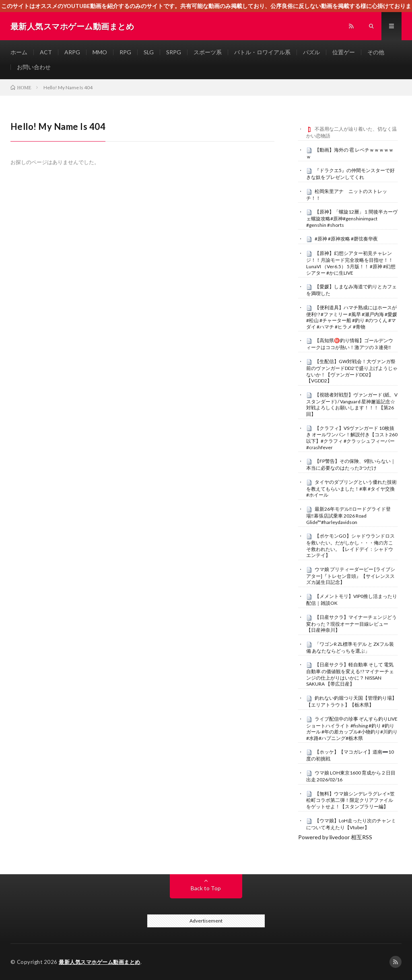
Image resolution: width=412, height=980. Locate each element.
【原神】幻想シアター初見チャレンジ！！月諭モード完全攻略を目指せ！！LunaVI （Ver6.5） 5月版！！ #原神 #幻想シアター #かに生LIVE (351, 263)
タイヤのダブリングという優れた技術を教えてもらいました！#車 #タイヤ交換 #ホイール (351, 489)
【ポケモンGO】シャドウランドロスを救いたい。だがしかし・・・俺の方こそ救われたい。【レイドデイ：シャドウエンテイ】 (350, 545)
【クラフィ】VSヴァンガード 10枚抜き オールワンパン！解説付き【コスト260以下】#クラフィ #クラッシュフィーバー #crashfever (352, 438)
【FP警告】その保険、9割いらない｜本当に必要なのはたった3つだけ (351, 464)
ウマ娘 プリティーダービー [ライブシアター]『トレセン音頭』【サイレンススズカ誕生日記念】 (351, 576)
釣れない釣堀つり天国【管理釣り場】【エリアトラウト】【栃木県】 (351, 701)
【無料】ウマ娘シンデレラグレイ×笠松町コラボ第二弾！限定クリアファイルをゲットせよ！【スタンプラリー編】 (350, 800)
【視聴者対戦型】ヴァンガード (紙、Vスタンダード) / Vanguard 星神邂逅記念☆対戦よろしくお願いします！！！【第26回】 (352, 404)
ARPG (72, 52)
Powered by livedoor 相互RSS (335, 837)
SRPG (174, 52)
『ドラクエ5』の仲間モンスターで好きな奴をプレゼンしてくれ (350, 174)
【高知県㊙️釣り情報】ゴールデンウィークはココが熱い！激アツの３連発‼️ (350, 344)
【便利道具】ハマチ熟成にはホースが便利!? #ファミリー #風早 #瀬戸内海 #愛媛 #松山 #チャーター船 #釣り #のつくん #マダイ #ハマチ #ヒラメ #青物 (352, 317)
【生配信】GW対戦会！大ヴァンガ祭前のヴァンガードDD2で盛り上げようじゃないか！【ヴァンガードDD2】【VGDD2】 (352, 371)
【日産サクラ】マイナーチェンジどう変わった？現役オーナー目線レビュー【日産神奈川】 (351, 624)
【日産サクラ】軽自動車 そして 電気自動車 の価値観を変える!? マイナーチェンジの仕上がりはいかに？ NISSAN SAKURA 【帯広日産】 (350, 674)
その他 (376, 52)
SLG (149, 52)
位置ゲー (344, 52)
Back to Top (206, 888)
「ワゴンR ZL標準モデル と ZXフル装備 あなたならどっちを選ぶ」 (350, 647)
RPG (125, 52)
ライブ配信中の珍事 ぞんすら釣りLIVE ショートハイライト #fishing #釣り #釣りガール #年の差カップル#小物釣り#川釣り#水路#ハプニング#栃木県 (352, 728)
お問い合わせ (34, 67)
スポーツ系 (208, 52)
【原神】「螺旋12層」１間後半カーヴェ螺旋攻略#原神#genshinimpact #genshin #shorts (352, 218)
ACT (46, 52)
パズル (311, 52)
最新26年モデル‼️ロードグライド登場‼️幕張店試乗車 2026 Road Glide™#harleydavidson (348, 516)
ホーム (19, 52)
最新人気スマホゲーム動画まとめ (100, 962)
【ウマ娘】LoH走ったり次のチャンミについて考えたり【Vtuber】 (351, 824)
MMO (100, 52)
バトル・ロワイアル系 (262, 52)
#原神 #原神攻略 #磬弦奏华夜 (346, 239)
